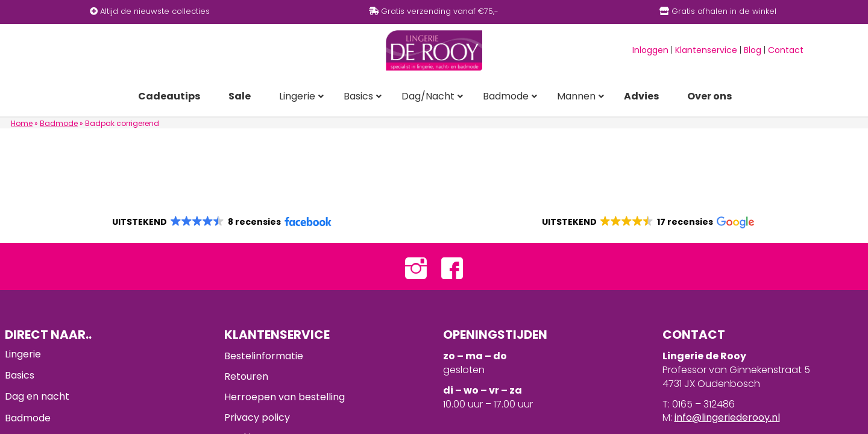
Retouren (246, 376)
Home (22, 123)
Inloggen (650, 50)
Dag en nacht (37, 396)
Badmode (59, 123)
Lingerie (23, 354)
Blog (753, 50)
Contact (786, 50)
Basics (20, 375)
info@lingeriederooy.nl (727, 417)
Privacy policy (257, 417)
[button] (221, 222)
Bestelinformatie (264, 356)
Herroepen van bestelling (285, 397)
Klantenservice (706, 50)
